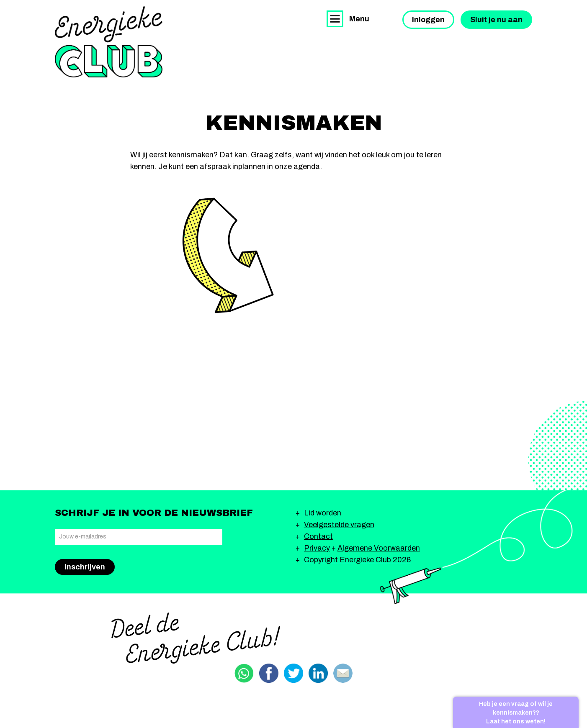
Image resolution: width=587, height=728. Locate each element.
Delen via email (343, 673)
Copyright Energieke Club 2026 (357, 560)
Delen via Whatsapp (244, 673)
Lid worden (323, 513)
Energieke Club (109, 42)
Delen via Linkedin (318, 673)
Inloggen (428, 20)
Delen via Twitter (293, 673)
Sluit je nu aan (496, 20)
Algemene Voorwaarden (379, 548)
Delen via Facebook (269, 673)
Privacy (317, 548)
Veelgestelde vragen (339, 525)
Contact (318, 536)
